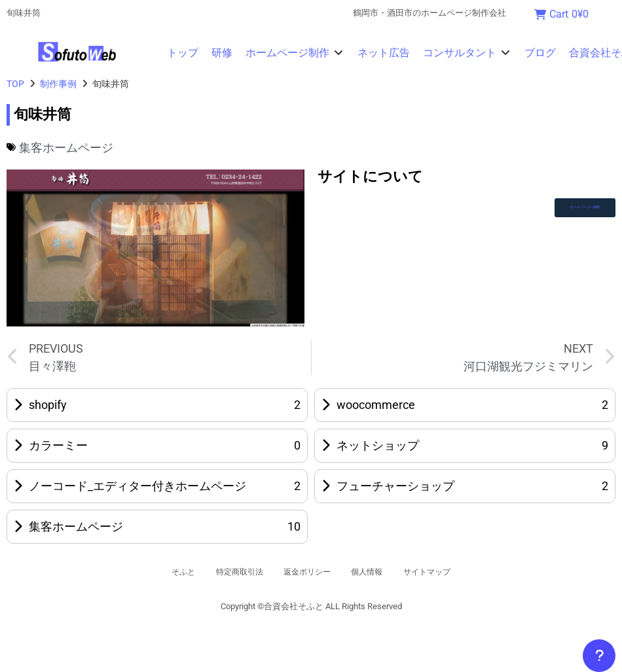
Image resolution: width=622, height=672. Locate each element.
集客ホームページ (66, 148)
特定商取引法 (225, 572)
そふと (158, 572)
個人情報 (378, 572)
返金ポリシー (306, 572)
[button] (295, 53)
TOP (15, 84)
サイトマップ (450, 572)
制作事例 (58, 84)
